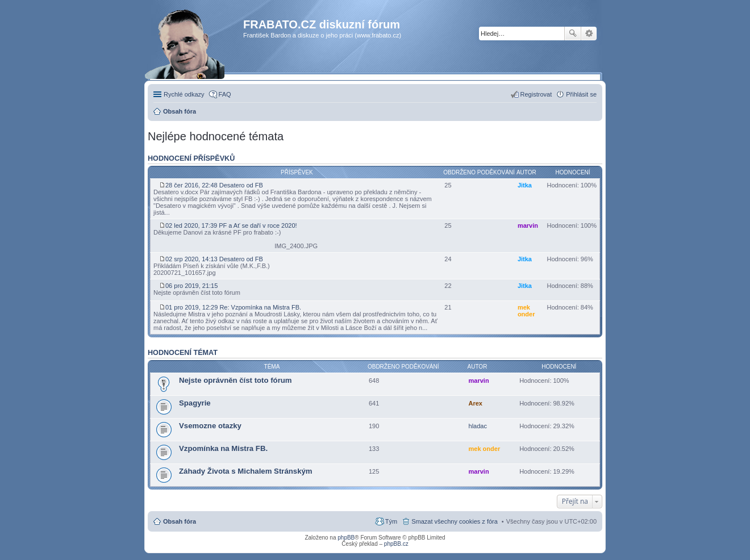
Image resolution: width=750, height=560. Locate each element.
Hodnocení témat (183, 353)
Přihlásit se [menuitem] (581, 94)
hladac (478, 426)
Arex (476, 403)
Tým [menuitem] (391, 521)
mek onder (526, 311)
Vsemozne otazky (210, 426)
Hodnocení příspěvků (191, 158)
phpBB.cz (396, 544)
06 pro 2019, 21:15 (189, 287)
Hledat (573, 34)
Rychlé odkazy (184, 94)
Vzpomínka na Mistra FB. (223, 448)
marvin (528, 225)
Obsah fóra (180, 521)
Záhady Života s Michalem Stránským (246, 471)
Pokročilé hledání (589, 34)
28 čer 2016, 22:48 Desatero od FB (211, 187)
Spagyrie (195, 403)
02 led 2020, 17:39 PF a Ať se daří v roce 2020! (228, 227)
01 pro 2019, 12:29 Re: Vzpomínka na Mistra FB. (230, 309)
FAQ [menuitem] (225, 94)
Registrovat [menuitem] (536, 94)
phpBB (346, 538)
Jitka (525, 185)
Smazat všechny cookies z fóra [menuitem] (455, 521)
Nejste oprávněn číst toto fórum (236, 380)
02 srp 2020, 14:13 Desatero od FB (211, 260)
